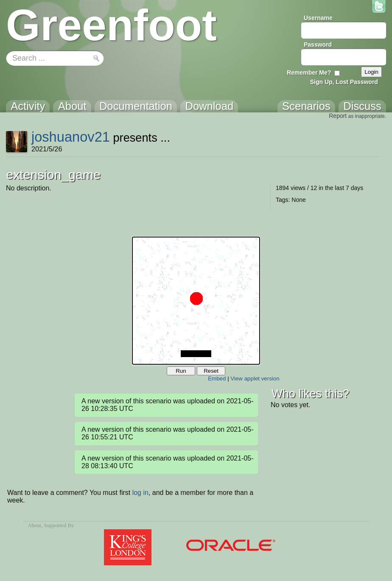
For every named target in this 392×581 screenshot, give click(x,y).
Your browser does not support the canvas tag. (196, 301)
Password (318, 45)
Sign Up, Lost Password (344, 82)
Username (318, 18)
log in (140, 493)
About (34, 525)
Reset (211, 371)
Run (181, 371)
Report (338, 116)
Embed (217, 378)
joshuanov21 (71, 137)
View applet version (255, 378)
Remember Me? (309, 73)
